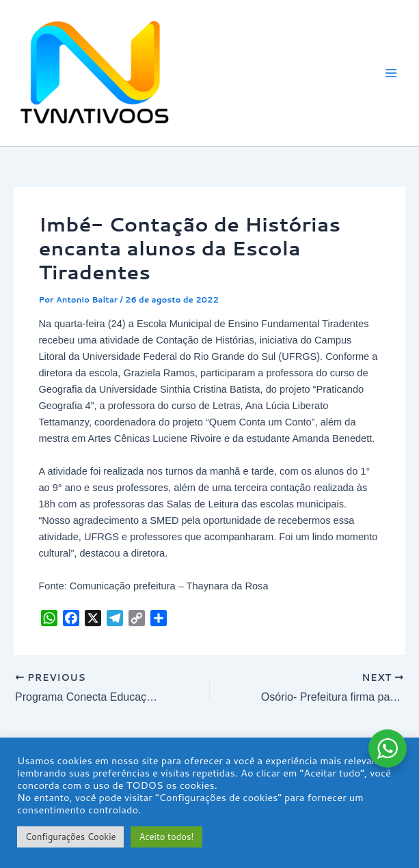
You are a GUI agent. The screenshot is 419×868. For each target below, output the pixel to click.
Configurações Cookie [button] (70, 837)
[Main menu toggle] (391, 73)
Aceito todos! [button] (166, 837)
